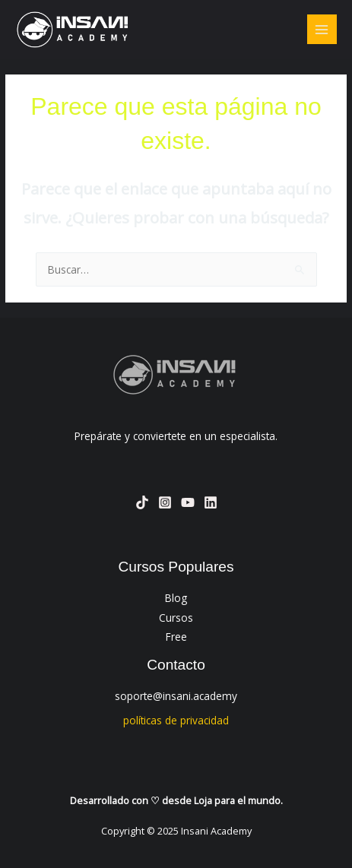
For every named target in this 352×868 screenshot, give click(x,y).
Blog (176, 598)
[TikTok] (142, 502)
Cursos (176, 618)
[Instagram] (165, 502)
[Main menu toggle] (322, 29)
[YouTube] (188, 502)
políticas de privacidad (176, 720)
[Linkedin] (211, 502)
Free (176, 637)
